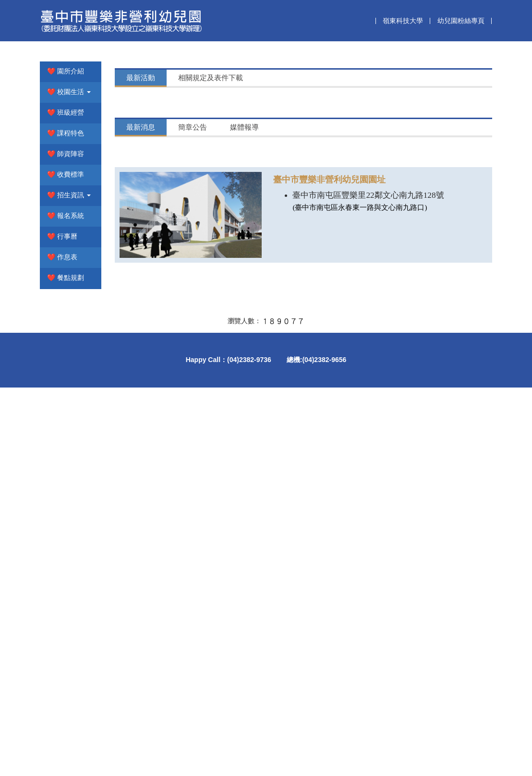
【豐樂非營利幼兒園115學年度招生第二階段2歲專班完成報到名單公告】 (290, 298)
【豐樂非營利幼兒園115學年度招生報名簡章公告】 (256, 496)
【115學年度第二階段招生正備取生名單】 (242, 445)
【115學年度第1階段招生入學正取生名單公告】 (251, 479)
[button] (71, 238)
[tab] (141, 224)
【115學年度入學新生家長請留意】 (231, 248)
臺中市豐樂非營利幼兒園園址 (329, 588)
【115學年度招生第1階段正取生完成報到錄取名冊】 (258, 462)
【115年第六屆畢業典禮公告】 (224, 513)
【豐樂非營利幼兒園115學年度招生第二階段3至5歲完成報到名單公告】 (289, 281)
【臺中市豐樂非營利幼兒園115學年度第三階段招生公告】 (267, 264)
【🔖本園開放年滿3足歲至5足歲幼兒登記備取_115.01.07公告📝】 (282, 529)
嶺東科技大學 (403, 21)
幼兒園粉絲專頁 (461, 21)
